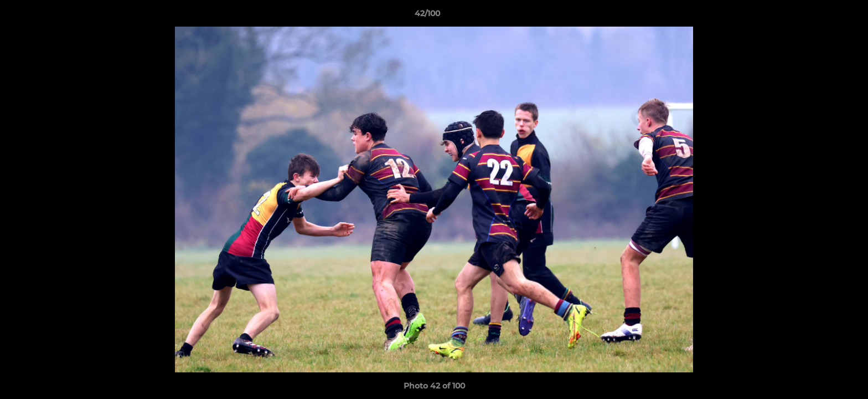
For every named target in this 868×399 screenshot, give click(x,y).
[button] (821, 16)
